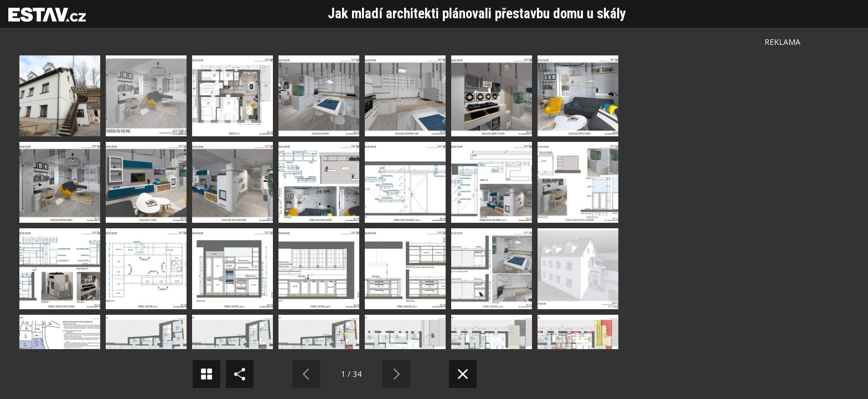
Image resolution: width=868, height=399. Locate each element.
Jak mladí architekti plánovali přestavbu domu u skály (477, 14)
